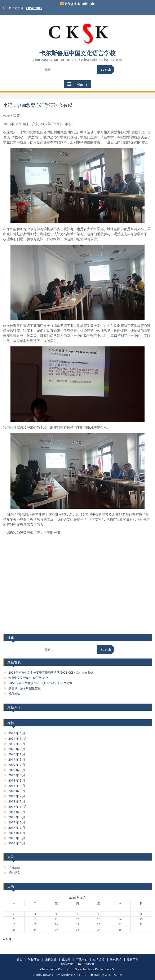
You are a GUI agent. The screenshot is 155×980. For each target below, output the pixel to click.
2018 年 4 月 (17, 786)
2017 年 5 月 (17, 817)
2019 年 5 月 (17, 770)
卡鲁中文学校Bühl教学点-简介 (28, 678)
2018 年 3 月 (17, 791)
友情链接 (99, 960)
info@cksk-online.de (80, 4)
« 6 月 (7, 939)
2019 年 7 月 (17, 765)
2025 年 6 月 (17, 733)
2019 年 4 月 (17, 775)
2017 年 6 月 (17, 812)
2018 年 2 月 (17, 796)
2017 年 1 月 (17, 833)
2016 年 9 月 (17, 838)
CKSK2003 (34, 8)
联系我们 (116, 960)
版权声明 (133, 960)
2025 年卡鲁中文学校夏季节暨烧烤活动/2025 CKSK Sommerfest (51, 672)
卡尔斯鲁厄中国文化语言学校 (77, 53)
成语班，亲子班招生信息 (25, 688)
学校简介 (34, 960)
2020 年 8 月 (17, 749)
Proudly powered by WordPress (54, 975)
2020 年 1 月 (17, 754)
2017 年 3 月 (17, 822)
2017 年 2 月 (17, 828)
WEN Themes (114, 975)
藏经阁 (66, 960)
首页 (20, 960)
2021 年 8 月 (17, 744)
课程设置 (51, 960)
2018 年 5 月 (17, 780)
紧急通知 (14, 693)
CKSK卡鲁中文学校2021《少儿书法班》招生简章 (40, 683)
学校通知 (14, 867)
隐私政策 (67, 964)
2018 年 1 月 (17, 801)
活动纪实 (14, 873)
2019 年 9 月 (17, 759)
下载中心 (82, 960)
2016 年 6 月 (17, 843)
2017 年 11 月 (18, 807)
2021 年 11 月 (18, 738)
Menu (77, 84)
